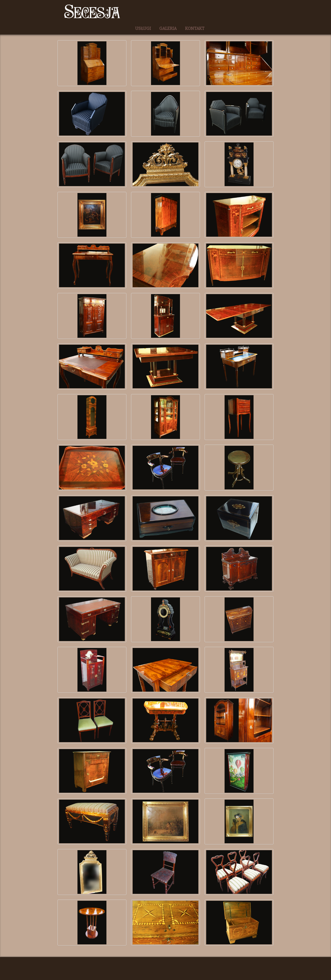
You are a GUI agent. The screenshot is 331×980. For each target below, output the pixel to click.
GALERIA (168, 28)
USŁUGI (143, 28)
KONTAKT (195, 28)
